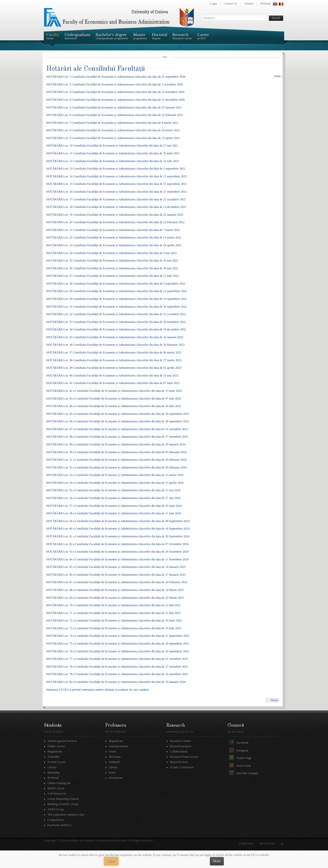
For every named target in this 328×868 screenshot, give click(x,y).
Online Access (56, 746)
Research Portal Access (184, 757)
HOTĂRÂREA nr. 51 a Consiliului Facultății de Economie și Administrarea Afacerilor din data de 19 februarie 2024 (116, 460)
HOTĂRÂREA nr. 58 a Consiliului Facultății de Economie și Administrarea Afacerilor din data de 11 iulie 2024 (114, 513)
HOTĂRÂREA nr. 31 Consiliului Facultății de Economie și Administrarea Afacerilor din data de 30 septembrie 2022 (117, 307)
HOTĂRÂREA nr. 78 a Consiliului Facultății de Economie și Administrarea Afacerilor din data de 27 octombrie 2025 (117, 667)
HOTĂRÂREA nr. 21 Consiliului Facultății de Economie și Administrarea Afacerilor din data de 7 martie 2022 (113, 230)
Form (112, 773)
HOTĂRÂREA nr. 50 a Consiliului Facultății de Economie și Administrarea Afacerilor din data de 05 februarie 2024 (116, 452)
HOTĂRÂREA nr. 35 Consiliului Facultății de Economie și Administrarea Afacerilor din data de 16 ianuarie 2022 (115, 337)
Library (52, 767)
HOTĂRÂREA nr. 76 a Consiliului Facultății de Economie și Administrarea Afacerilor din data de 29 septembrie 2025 (118, 651)
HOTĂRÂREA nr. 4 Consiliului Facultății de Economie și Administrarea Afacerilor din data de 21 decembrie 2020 (116, 100)
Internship (54, 773)
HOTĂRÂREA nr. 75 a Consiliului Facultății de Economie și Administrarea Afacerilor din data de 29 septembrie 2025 (118, 644)
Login (213, 4)
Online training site (59, 783)
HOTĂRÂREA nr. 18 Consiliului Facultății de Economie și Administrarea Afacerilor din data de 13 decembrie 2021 (116, 207)
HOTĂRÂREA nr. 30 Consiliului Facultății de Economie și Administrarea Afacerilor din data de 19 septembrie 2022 (117, 299)
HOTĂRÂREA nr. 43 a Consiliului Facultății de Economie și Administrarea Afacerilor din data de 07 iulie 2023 (114, 399)
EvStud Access (57, 762)
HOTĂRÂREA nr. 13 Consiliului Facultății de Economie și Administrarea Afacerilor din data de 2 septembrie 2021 (116, 169)
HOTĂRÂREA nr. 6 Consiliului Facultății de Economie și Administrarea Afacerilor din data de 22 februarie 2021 (115, 115)
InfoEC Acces (56, 788)
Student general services (62, 741)
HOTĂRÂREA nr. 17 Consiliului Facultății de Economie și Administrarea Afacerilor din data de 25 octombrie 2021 (116, 199)
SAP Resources (57, 794)
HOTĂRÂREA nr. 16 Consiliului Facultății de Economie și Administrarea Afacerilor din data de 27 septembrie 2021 (117, 192)
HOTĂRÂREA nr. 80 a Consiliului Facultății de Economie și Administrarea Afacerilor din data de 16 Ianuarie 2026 (116, 682)
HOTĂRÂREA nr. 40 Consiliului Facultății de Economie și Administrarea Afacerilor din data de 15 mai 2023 (112, 376)
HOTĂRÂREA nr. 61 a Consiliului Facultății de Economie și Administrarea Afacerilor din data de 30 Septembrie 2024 (118, 536)
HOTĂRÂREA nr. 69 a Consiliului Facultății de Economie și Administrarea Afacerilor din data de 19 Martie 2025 (115, 598)
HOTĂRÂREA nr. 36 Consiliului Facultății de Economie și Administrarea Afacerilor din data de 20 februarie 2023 (115, 345)
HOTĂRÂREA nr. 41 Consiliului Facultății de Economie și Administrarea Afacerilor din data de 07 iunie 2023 (113, 383)
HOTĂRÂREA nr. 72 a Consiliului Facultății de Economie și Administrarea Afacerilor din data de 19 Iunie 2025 (114, 621)
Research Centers (181, 741)
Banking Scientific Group (63, 804)
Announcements (119, 746)
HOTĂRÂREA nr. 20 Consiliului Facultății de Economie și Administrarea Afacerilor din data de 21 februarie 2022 (115, 222)
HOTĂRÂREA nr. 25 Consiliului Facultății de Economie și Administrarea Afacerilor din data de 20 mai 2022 (112, 261)
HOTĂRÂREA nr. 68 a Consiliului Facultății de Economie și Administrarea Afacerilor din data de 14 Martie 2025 (115, 590)
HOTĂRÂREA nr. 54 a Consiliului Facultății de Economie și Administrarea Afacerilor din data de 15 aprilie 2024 (115, 483)
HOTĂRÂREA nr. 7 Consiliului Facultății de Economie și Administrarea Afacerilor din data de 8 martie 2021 (112, 123)
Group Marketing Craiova (63, 799)
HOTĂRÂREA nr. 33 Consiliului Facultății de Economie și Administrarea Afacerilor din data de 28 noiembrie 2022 (116, 322)
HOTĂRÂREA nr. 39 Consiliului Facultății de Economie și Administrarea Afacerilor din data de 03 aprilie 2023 (114, 368)
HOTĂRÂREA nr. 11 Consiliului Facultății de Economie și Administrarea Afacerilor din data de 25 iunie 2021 (113, 153)
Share (274, 700)
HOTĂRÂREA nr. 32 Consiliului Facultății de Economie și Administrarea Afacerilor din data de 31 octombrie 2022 (116, 314)
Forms (113, 752)
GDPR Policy (247, 843)
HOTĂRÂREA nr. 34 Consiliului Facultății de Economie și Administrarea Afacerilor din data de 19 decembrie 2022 (116, 329)
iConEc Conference (182, 767)
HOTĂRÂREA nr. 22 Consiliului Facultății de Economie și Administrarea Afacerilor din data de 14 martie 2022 (114, 237)
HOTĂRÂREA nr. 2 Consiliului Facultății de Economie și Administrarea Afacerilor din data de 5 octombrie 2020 (115, 84)
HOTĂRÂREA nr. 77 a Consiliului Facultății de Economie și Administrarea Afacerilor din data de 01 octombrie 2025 (117, 659)
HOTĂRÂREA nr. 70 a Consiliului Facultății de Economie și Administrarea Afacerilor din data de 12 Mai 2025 (113, 605)
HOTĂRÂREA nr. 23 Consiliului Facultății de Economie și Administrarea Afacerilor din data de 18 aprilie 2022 (114, 245)
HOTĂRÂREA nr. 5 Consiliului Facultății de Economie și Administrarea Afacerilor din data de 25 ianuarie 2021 (114, 107)
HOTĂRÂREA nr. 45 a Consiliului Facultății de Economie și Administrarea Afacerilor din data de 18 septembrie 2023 (118, 414)
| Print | (277, 76)
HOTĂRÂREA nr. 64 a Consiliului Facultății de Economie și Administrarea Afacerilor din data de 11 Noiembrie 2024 (117, 559)
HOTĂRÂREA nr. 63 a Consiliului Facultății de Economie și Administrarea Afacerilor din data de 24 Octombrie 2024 (117, 552)
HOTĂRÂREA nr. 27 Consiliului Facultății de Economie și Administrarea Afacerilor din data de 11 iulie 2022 (113, 276)
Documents (116, 778)
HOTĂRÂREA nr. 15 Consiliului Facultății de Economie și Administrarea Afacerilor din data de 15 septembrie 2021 (117, 184)
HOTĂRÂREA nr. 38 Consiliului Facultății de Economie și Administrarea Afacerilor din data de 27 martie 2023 (114, 360)
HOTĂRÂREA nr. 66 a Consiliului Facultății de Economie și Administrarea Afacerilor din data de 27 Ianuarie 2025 (116, 575)
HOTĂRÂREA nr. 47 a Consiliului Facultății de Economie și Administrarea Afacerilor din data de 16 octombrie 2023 (117, 429)
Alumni (249, 4)
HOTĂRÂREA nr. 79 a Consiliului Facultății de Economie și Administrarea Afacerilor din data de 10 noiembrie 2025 (117, 674)
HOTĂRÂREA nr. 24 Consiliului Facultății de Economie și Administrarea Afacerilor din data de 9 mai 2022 (112, 253)
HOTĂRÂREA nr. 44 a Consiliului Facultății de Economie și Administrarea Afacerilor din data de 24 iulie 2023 (114, 406)
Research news (179, 762)
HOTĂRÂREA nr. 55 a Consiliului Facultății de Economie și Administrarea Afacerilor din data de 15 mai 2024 (113, 490)
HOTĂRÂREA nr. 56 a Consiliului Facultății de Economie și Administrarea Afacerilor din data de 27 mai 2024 (113, 498)
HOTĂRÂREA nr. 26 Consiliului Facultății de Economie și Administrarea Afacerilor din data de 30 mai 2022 (112, 268)
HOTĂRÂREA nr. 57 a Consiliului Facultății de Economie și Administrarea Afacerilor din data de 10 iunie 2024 (114, 506)
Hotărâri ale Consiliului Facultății (96, 69)
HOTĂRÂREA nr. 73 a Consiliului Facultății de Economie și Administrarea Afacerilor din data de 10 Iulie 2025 (114, 628)
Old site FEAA (267, 843)
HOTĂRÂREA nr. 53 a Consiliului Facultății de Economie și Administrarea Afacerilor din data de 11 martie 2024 (115, 475)
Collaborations (179, 752)
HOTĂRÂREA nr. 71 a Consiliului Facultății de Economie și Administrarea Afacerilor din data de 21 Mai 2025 (113, 613)
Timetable (54, 757)
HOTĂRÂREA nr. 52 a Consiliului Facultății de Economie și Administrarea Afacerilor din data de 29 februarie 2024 (116, 467)
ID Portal (53, 778)
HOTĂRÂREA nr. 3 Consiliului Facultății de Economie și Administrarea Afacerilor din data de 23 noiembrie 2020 (115, 92)
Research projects (181, 746)
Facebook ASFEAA (60, 825)
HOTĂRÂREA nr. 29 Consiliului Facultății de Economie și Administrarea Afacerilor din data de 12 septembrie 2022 (117, 291)
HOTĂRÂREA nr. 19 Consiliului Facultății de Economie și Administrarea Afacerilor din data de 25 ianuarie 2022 (115, 215)
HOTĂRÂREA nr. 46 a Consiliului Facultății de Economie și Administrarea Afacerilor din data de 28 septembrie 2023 (118, 421)
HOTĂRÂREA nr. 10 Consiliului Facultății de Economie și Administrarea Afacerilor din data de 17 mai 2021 (112, 146)
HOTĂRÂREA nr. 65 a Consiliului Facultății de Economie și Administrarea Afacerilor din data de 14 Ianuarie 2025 (116, 567)
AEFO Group (56, 809)
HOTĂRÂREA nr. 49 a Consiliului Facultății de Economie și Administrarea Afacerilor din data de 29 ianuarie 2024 (116, 444)
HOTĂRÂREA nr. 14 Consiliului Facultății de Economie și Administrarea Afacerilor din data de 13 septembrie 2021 (117, 176)
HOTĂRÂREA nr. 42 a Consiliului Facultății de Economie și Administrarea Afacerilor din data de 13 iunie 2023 (114, 391)
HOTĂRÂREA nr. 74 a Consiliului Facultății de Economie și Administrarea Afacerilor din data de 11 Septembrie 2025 (118, 636)
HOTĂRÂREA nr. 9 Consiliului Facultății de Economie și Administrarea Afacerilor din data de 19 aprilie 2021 (113, 138)
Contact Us (231, 4)
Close (111, 861)
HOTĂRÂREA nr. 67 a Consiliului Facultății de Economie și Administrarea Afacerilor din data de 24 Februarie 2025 (117, 582)
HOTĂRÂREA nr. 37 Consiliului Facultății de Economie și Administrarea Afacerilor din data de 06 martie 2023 (114, 352)
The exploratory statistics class (66, 815)
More (217, 861)
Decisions (115, 757)
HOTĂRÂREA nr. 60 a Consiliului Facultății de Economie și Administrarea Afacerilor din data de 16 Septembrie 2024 (118, 529)
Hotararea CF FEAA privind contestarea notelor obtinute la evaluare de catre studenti (98, 690)
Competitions (56, 820)
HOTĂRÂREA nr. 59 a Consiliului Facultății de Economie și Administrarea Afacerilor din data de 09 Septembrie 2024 (118, 521)
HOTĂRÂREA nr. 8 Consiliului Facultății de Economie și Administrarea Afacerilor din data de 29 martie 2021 (113, 130)
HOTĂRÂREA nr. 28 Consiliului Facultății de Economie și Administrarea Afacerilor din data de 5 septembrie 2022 (116, 284)
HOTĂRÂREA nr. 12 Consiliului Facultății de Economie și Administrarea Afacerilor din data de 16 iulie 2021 (113, 161)
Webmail (266, 4)
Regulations (55, 752)
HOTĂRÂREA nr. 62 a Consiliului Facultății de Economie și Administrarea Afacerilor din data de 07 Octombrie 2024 (117, 544)
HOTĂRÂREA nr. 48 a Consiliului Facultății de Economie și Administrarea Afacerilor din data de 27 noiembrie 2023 (117, 437)
